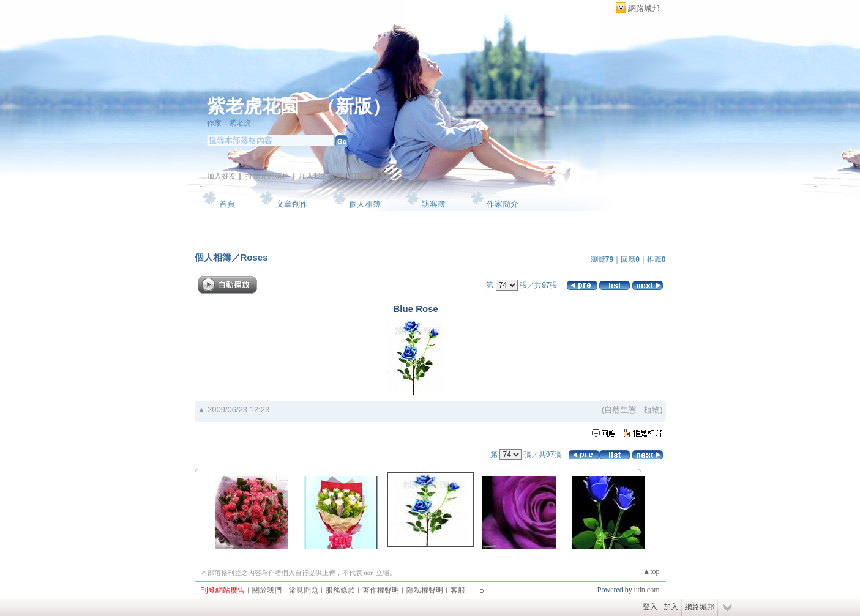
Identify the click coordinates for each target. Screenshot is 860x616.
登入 (650, 607)
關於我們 (267, 590)
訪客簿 (434, 204)
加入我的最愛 (321, 176)
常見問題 (304, 590)
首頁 (227, 204)
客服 (458, 590)
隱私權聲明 (425, 590)
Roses (254, 257)
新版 (354, 106)
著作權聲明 (381, 590)
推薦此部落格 (267, 176)
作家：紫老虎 (229, 123)
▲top (651, 571)
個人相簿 (365, 204)
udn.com (647, 590)
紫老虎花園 (253, 106)
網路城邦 (644, 8)
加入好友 (222, 176)
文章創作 (292, 204)
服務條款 (340, 590)
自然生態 (620, 410)
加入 (671, 607)
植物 (652, 410)
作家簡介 (503, 204)
